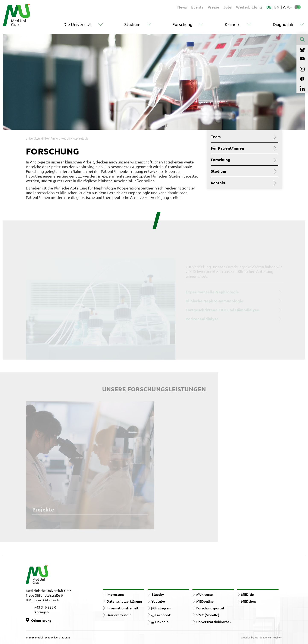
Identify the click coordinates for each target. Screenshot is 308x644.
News (182, 7)
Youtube (158, 601)
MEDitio (248, 594)
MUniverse (205, 594)
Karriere (233, 24)
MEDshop (249, 601)
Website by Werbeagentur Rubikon (262, 637)
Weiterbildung (249, 7)
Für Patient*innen (243, 148)
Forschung (182, 24)
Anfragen (42, 612)
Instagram (161, 608)
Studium (132, 24)
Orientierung (41, 620)
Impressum (115, 594)
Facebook (161, 615)
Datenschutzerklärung (124, 601)
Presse (213, 7)
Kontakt (243, 183)
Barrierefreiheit (119, 615)
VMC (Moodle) (208, 615)
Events (197, 7)
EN (277, 7)
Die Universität (78, 24)
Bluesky (158, 594)
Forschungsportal (210, 608)
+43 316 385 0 (45, 607)
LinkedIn (160, 622)
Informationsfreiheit (123, 608)
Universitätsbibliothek (214, 622)
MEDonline (205, 601)
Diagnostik (283, 24)
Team (243, 137)
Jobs (228, 7)
